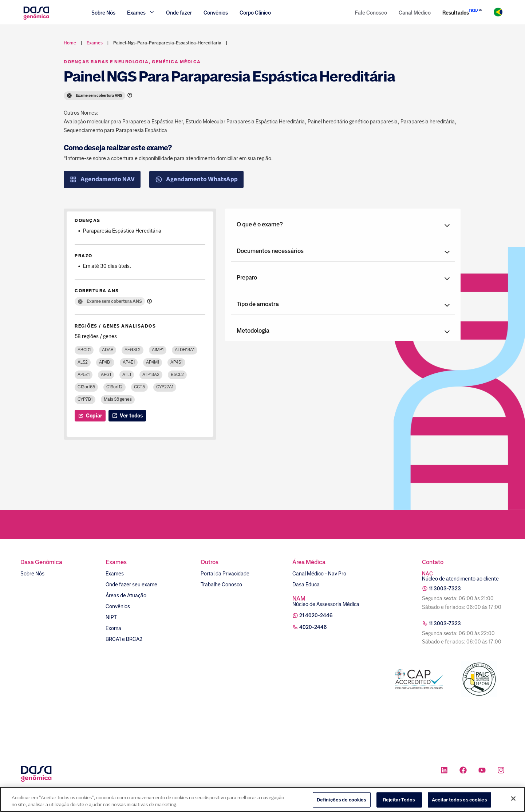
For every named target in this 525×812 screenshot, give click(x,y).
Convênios (216, 13)
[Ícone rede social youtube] (482, 771)
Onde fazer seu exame (131, 585)
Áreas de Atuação (126, 595)
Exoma (113, 628)
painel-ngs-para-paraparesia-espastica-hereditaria (167, 43)
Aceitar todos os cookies (459, 800)
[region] (262, 799)
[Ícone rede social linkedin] (444, 771)
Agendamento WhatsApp (196, 179)
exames (95, 43)
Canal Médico (415, 13)
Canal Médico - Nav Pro (319, 574)
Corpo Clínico (255, 13)
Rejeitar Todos (399, 800)
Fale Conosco (371, 13)
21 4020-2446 (316, 615)
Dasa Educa (306, 585)
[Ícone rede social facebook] (463, 771)
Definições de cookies (342, 800)
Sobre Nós (103, 13)
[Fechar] (513, 799)
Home (70, 43)
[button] (343, 225)
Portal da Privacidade (225, 574)
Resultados (456, 13)
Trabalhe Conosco (221, 585)
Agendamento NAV (102, 179)
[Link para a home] (36, 19)
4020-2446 (313, 627)
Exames (115, 574)
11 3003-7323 (445, 589)
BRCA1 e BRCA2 (124, 639)
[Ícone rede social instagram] (501, 771)
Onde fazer (179, 13)
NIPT (111, 617)
